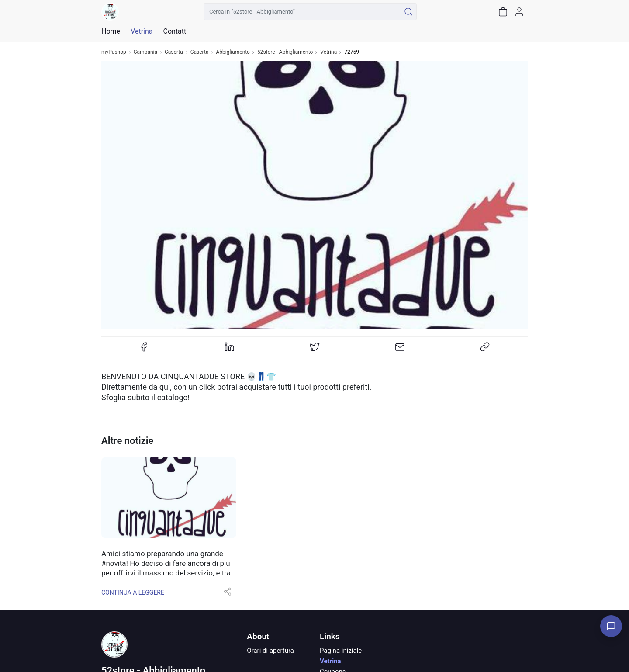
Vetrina (328, 52)
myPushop (114, 52)
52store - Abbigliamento (285, 52)
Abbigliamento (233, 52)
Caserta (174, 52)
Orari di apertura (270, 651)
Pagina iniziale (341, 651)
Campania (145, 52)
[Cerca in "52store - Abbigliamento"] (302, 12)
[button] (228, 594)
